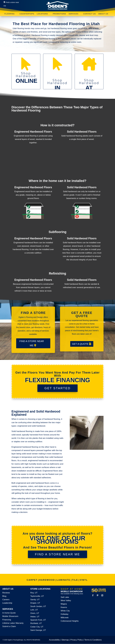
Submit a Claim (9, 626)
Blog (4, 596)
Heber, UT (35, 617)
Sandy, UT (35, 600)
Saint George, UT (38, 630)
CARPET (32, 580)
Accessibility (54, 640)
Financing (7, 620)
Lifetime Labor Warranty (13, 623)
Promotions (59, 14)
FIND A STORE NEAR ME (32, 343)
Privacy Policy (77, 640)
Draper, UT (35, 603)
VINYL (84, 580)
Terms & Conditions (93, 640)
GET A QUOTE (80, 344)
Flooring (9, 14)
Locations (42, 14)
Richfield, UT (36, 623)
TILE (75, 580)
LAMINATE (64, 580)
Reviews (6, 593)
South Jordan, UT (38, 606)
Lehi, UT (34, 610)
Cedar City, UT (37, 627)
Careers (6, 600)
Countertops (27, 14)
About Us (103, 14)
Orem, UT (35, 613)
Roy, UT (34, 593)
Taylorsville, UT (37, 596)
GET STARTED (57, 388)
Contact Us (89, 14)
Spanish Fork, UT (38, 620)
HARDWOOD (47, 580)
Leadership (7, 603)
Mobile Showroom (10, 616)
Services (74, 14)
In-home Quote (9, 613)
